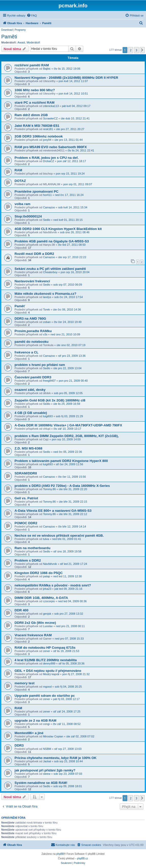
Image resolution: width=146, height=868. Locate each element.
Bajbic (47, 69)
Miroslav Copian (53, 736)
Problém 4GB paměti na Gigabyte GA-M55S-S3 (52, 241)
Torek (47, 309)
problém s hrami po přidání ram (40, 365)
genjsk (47, 614)
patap (47, 576)
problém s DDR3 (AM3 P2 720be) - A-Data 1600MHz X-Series (62, 486)
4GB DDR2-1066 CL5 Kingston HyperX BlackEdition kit (58, 229)
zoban (47, 322)
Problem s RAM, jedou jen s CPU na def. (47, 158)
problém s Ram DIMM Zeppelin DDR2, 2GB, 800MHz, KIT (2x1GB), (67, 436)
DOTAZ (20, 181)
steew (47, 774)
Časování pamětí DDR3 (33, 377)
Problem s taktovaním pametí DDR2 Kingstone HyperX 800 (61, 461)
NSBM (47, 749)
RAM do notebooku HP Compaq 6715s (45, 648)
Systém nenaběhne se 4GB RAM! (41, 783)
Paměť (20, 306)
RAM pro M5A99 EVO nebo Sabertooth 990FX (51, 147)
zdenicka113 (51, 106)
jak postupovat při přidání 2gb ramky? (45, 770)
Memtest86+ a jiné (29, 733)
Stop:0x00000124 (28, 216)
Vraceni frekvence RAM (33, 635)
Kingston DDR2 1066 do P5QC (39, 573)
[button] (142, 50)
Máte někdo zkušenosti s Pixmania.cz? (45, 294)
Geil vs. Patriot (26, 498)
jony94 (47, 140)
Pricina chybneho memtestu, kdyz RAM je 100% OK (56, 758)
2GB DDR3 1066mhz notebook (39, 136)
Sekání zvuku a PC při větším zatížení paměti (50, 269)
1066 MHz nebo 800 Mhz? (35, 90)
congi (46, 724)
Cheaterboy (50, 272)
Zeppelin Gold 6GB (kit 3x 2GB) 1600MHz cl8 (50, 400)
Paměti (9, 37)
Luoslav (48, 626)
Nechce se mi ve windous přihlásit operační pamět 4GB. (59, 536)
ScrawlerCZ (50, 118)
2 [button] (131, 50)
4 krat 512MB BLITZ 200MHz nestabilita (46, 660)
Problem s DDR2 (28, 560)
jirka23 (47, 589)
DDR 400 (21, 610)
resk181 (48, 129)
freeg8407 (49, 381)
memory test (24, 683)
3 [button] (136, 50)
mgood (47, 687)
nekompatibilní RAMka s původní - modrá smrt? (53, 585)
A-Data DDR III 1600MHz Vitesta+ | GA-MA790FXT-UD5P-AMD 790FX (68, 425)
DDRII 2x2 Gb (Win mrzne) (35, 623)
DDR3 (19, 745)
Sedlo (47, 220)
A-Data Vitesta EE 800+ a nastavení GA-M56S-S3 (53, 511)
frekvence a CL (26, 352)
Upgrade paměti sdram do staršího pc (45, 696)
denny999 (49, 663)
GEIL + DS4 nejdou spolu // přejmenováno (48, 671)
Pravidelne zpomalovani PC (36, 191)
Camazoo (49, 207)
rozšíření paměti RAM (32, 65)
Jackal (47, 761)
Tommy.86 (49, 489)
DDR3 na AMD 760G (30, 319)
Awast (21, 42)
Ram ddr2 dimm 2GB (31, 115)
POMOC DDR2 (26, 523)
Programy (20, 30)
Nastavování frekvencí (32, 281)
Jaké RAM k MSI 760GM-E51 (37, 126)
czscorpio (49, 601)
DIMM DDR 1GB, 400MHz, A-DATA (41, 598)
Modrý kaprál (51, 674)
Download (7, 30)
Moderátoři (33, 42)
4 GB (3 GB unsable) (31, 413)
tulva (46, 539)
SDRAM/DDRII (26, 473)
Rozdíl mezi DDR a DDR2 (34, 254)
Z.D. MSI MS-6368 (28, 448)
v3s (45, 334)
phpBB (60, 854)
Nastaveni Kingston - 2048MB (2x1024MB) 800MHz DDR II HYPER (66, 78)
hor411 (47, 195)
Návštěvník (50, 564)
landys (47, 297)
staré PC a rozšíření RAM (35, 103)
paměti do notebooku (31, 342)
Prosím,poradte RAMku (33, 331)
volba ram (22, 204)
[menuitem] (32, 15)
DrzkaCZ (49, 161)
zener (47, 651)
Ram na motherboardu (32, 548)
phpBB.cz (82, 858)
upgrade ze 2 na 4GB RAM (35, 720)
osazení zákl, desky (30, 390)
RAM (18, 170)
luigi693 (48, 416)
